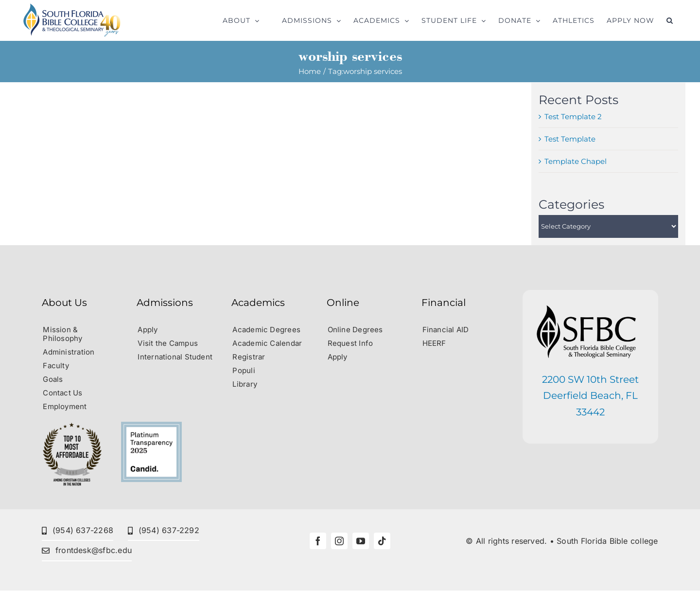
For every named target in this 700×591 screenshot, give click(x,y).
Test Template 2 (573, 116)
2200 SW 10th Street (590, 379)
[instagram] (339, 541)
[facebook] (318, 541)
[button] (670, 20)
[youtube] (361, 541)
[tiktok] (382, 541)
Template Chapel (576, 161)
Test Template (570, 139)
